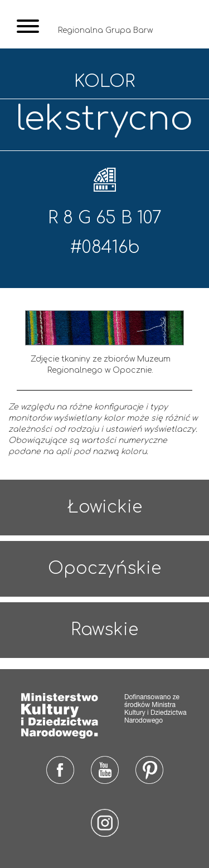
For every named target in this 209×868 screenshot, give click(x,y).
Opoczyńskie (104, 569)
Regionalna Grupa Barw (105, 30)
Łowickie (105, 507)
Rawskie (104, 630)
